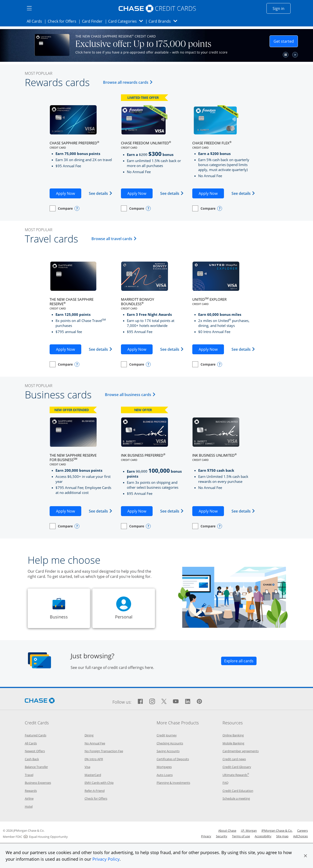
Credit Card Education (238, 791)
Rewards (31, 791)
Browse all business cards (131, 394)
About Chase (227, 830)
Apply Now (69, 193)
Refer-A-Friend (95, 791)
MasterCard (93, 775)
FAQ (225, 783)
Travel (29, 775)
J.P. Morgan (249, 830)
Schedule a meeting (236, 798)
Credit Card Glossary (237, 767)
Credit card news (234, 759)
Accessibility (263, 836)
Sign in (282, 8)
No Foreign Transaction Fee (104, 751)
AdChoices (300, 836)
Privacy (206, 836)
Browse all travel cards (115, 239)
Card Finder (94, 21)
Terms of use (241, 836)
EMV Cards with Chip (99, 783)
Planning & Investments (173, 783)
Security (222, 836)
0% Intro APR (94, 759)
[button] (305, 856)
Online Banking (233, 735)
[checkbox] (61, 208)
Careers (302, 830)
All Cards (36, 21)
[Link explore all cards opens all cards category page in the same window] (239, 661)
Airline (29, 798)
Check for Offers (63, 21)
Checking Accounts (170, 743)
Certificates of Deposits (173, 759)
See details (101, 193)
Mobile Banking (233, 743)
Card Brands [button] (164, 21)
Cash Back (32, 759)
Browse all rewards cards (129, 82)
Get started (286, 41)
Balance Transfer (36, 767)
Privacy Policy (106, 859)
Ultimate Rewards (236, 775)
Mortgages (164, 767)
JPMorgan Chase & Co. (277, 830)
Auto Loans (165, 775)
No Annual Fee (95, 743)
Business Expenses (38, 783)
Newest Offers (35, 751)
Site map (282, 836)
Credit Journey (167, 735)
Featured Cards (36, 735)
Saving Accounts (168, 751)
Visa (87, 767)
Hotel (29, 806)
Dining (89, 735)
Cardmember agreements (241, 751)
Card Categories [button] (127, 21)
